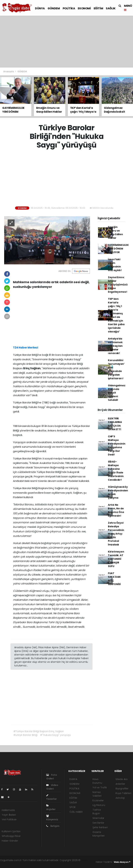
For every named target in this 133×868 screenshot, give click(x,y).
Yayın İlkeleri (9, 815)
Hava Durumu (97, 781)
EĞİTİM (98, 8)
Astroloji (120, 798)
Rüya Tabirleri (123, 793)
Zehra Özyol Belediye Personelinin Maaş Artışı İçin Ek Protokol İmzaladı (116, 534)
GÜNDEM (54, 8)
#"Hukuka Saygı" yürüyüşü (55, 735)
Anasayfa (9, 71)
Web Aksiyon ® (122, 862)
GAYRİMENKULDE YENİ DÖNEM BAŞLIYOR (118, 249)
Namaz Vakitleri (97, 794)
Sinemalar (98, 818)
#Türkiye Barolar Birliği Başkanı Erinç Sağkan (39, 731)
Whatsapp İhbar (11, 836)
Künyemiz (52, 818)
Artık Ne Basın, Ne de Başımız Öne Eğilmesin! (116, 510)
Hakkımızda (8, 810)
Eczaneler (98, 800)
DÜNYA (40, 8)
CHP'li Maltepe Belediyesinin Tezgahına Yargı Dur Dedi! (117, 445)
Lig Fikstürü (99, 805)
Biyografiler (122, 789)
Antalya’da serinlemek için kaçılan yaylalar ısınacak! (115, 346)
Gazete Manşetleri (99, 834)
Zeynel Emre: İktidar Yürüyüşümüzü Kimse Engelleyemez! (118, 285)
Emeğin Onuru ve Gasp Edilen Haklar (115, 232)
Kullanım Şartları (11, 831)
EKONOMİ (84, 8)
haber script (63, 864)
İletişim (53, 826)
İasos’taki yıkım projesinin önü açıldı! (115, 265)
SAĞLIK (111, 8)
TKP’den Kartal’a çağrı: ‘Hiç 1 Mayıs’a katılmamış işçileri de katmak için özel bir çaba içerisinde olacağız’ (116, 315)
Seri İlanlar (98, 823)
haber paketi (17, 864)
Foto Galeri (52, 777)
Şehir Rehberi (100, 827)
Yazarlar (51, 797)
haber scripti (32, 864)
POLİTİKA (69, 8)
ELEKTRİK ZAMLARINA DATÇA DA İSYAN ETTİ (115, 424)
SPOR (72, 807)
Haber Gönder (10, 841)
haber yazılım (48, 864)
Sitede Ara (121, 779)
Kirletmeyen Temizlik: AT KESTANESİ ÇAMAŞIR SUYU (116, 559)
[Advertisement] (66, 42)
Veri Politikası (9, 819)
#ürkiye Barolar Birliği (25, 735)
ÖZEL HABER (76, 812)
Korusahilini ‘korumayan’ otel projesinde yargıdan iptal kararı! (116, 369)
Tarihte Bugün (97, 812)
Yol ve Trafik (100, 787)
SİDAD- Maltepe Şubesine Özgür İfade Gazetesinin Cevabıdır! (116, 471)
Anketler (120, 784)
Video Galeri (52, 787)
